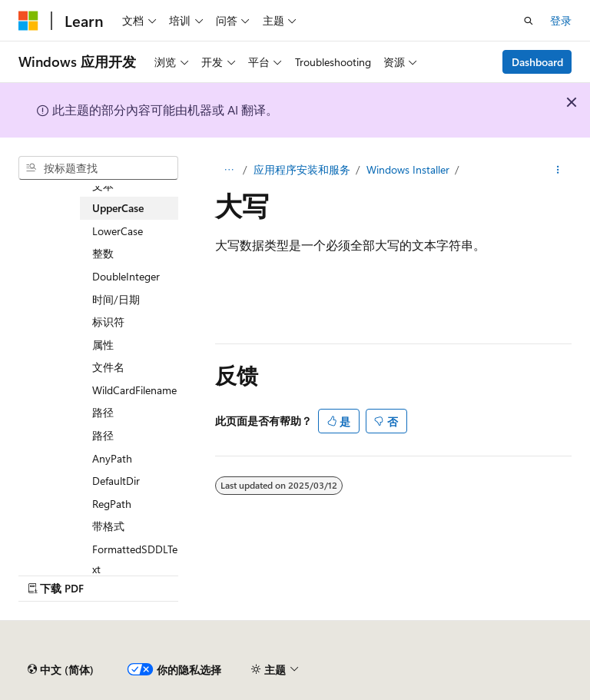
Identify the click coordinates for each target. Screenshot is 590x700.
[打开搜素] (529, 21)
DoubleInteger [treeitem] (126, 276)
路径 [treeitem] (103, 412)
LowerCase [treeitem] (118, 231)
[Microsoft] (28, 21)
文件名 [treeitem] (108, 367)
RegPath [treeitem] (112, 504)
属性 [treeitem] (103, 345)
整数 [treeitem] (103, 253)
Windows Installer (408, 169)
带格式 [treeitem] (108, 526)
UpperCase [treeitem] (118, 208)
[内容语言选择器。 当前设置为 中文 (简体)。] (61, 670)
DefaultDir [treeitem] (116, 481)
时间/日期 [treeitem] (116, 299)
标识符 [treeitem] (108, 322)
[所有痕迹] (229, 170)
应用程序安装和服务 (302, 169)
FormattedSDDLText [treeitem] (135, 559)
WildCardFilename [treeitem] (134, 390)
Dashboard (537, 62)
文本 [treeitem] (103, 186)
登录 (561, 20)
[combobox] (98, 168)
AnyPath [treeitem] (112, 458)
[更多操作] (558, 170)
